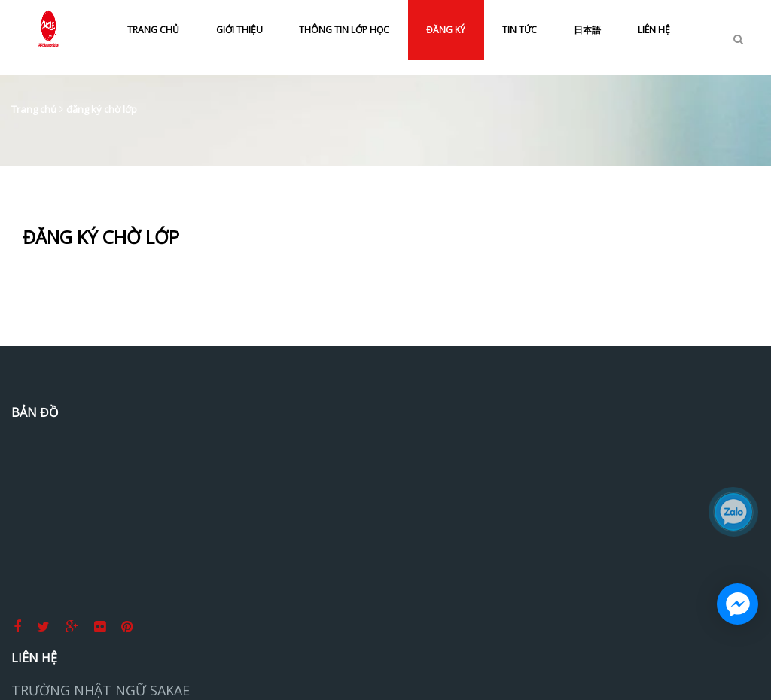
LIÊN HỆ (654, 30)
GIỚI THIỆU (239, 30)
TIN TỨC (520, 30)
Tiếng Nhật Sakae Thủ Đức (663, 463)
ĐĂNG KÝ (446, 30)
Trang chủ (34, 109)
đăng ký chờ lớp (102, 109)
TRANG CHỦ (153, 30)
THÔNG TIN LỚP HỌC (344, 30)
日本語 (587, 30)
